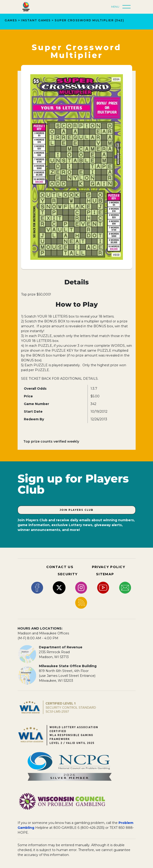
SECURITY (68, 574)
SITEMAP (105, 574)
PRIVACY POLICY (109, 567)
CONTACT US (60, 567)
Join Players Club (76, 510)
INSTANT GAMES (36, 20)
